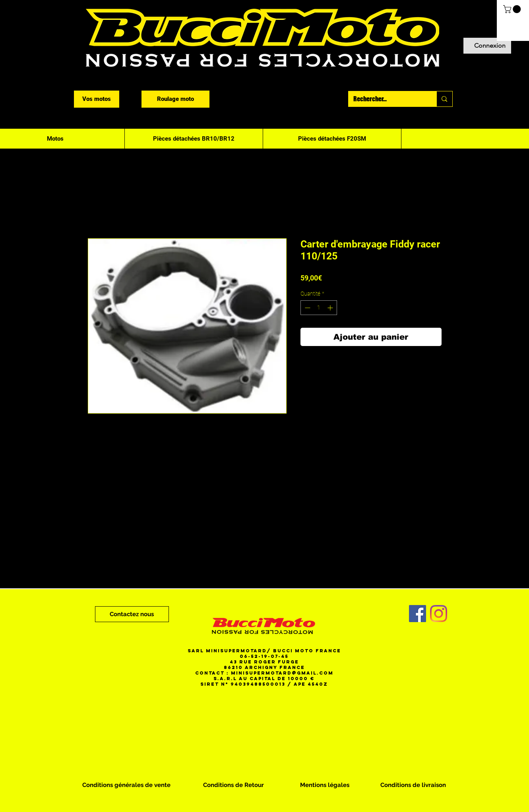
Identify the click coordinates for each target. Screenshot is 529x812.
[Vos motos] (97, 99)
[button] (513, 9)
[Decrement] (307, 308)
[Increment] (331, 308)
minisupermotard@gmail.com (282, 673)
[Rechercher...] (387, 99)
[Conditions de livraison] (413, 785)
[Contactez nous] (132, 614)
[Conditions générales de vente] (126, 785)
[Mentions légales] (325, 785)
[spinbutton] (319, 308)
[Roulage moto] (175, 99)
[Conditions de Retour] (233, 785)
